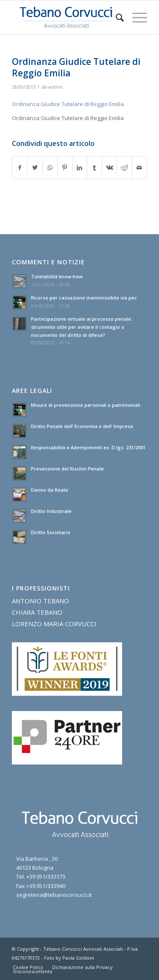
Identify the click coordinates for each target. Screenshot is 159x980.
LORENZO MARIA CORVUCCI (54, 624)
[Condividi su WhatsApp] (50, 168)
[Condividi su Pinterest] (65, 168)
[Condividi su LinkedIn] (80, 168)
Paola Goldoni (78, 958)
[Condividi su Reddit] (124, 168)
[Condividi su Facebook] (20, 168)
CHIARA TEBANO (37, 612)
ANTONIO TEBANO (40, 601)
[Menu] (135, 17)
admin (56, 87)
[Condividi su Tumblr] (95, 168)
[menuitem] (116, 17)
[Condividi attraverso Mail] (139, 168)
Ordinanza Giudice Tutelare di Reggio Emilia (68, 104)
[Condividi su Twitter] (35, 168)
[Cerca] (116, 17)
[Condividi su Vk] (109, 168)
